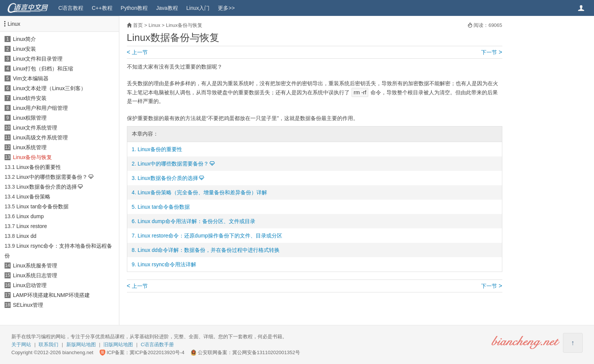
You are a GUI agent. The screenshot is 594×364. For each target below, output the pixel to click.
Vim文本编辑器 (31, 78)
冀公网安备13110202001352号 (266, 352)
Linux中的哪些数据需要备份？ (52, 177)
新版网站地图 (81, 344)
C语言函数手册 (157, 344)
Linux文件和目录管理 (38, 59)
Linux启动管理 (30, 285)
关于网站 (21, 344)
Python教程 (134, 8)
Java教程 (167, 8)
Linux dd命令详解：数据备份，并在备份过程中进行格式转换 (209, 250)
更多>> (226, 8)
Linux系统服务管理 (35, 266)
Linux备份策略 (33, 197)
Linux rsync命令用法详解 (167, 264)
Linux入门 (198, 8)
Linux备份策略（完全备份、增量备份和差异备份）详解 (202, 192)
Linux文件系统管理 (35, 128)
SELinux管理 (28, 305)
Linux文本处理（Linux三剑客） (49, 88)
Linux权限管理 (30, 118)
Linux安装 (24, 49)
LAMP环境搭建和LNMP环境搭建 (51, 295)
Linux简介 (24, 39)
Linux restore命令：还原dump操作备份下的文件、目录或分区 (210, 236)
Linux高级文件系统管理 (40, 137)
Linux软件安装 (30, 98)
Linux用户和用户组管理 (40, 108)
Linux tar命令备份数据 (42, 206)
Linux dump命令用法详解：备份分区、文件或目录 (196, 221)
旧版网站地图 (118, 344)
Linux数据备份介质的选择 (46, 187)
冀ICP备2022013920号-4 (157, 352)
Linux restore (32, 226)
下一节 (492, 52)
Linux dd (26, 236)
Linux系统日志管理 (35, 275)
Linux (14, 24)
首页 (138, 25)
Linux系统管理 (30, 147)
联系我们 (48, 344)
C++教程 (102, 8)
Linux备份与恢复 (32, 157)
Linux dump (30, 216)
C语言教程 (71, 8)
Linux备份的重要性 (38, 167)
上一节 (137, 52)
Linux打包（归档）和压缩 (43, 69)
